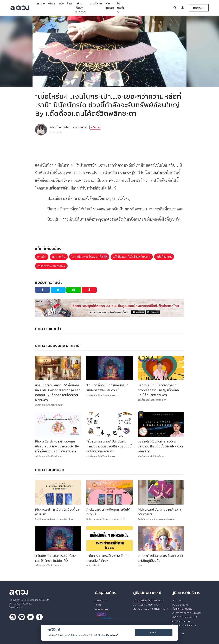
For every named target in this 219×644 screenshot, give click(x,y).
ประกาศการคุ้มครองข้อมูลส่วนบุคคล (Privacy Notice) (187, 615)
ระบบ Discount (180, 605)
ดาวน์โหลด (96, 3)
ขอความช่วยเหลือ (181, 621)
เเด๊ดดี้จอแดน (164, 257)
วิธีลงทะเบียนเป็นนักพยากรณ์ (148, 601)
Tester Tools (179, 633)
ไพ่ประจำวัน (121, 8)
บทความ (40, 3)
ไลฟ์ (70, 3)
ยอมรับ (154, 633)
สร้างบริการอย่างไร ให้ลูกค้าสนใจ (150, 609)
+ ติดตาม (95, 127)
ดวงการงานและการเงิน (51, 266)
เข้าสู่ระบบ (199, 8)
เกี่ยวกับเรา (101, 601)
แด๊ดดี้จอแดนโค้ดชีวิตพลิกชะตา (69, 127)
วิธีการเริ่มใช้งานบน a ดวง (146, 605)
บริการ (52, 3)
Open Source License (184, 625)
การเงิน (42, 257)
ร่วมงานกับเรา (102, 609)
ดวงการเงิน (59, 257)
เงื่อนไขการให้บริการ (182, 609)
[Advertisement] (109, 148)
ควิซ (61, 3)
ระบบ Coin (177, 601)
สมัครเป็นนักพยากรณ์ (81, 8)
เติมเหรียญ (110, 6)
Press (98, 605)
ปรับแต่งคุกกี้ (112, 635)
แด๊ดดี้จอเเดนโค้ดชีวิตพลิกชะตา (132, 257)
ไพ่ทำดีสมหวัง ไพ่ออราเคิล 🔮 (89, 257)
